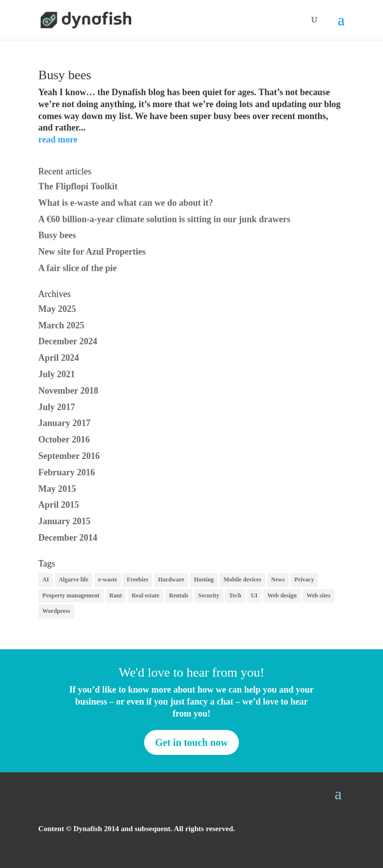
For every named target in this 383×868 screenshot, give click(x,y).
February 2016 (67, 472)
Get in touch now (191, 742)
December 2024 (68, 341)
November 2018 (68, 391)
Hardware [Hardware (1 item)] (171, 579)
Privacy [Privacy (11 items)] (304, 579)
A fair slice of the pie (78, 268)
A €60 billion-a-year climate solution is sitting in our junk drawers (164, 219)
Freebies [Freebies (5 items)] (137, 579)
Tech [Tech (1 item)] (235, 595)
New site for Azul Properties (92, 252)
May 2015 (57, 489)
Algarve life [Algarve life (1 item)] (74, 579)
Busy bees (65, 75)
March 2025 (61, 325)
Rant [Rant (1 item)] (115, 595)
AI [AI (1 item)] (46, 579)
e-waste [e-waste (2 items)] (108, 579)
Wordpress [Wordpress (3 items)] (56, 611)
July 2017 (57, 407)
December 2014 (68, 538)
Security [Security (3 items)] (209, 595)
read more (58, 140)
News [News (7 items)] (278, 579)
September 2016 (69, 456)
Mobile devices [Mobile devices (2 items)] (242, 579)
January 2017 (65, 423)
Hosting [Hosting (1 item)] (204, 579)
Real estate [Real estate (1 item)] (146, 595)
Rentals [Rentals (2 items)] (179, 595)
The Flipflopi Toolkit (78, 186)
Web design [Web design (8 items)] (282, 595)
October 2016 (64, 439)
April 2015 (59, 505)
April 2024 (59, 358)
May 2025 (57, 309)
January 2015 (65, 521)
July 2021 (57, 374)
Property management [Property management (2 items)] (71, 595)
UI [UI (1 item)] (254, 595)
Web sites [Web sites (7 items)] (318, 595)
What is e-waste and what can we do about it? (126, 203)
